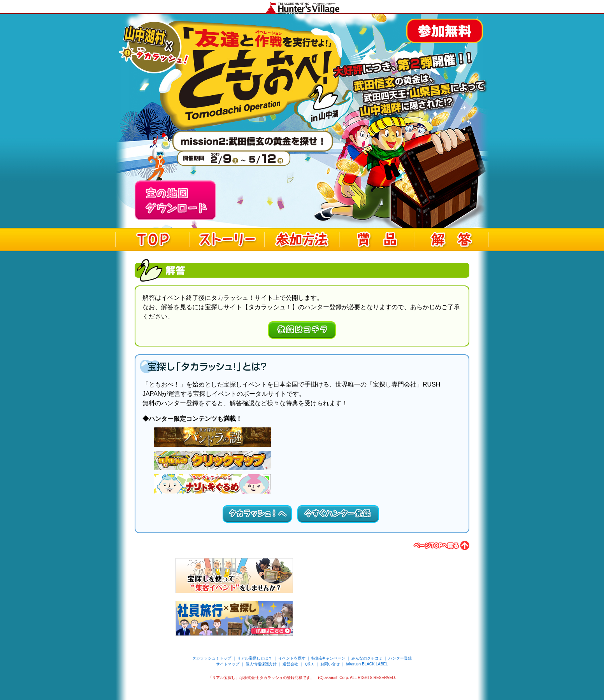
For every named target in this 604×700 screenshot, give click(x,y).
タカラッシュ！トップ (212, 658)
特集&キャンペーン (328, 658)
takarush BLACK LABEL (367, 664)
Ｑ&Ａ (309, 664)
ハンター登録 (400, 658)
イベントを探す (292, 658)
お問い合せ (330, 664)
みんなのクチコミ (367, 658)
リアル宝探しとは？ (255, 658)
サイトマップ (228, 664)
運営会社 (290, 664)
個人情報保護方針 (261, 664)
